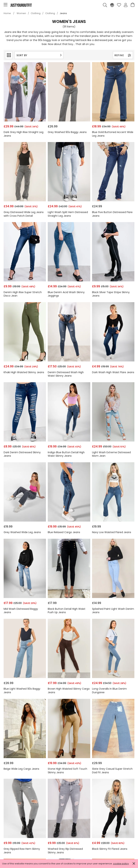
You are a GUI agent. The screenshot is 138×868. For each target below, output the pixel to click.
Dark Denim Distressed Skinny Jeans (22, 454)
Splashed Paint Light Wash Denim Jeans (113, 611)
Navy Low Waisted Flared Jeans (112, 532)
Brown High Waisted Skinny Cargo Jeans (69, 691)
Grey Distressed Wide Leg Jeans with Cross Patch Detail (24, 214)
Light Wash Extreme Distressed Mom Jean (111, 454)
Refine (123, 55)
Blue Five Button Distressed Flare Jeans (112, 214)
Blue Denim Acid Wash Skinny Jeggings (66, 294)
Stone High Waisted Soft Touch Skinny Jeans (67, 771)
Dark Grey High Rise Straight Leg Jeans (24, 134)
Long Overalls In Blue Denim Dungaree (109, 691)
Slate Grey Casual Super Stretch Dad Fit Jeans (112, 771)
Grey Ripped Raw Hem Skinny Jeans (22, 851)
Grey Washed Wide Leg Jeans (22, 532)
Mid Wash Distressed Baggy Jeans (21, 611)
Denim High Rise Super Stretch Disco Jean (23, 294)
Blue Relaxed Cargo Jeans (64, 532)
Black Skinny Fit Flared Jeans (110, 849)
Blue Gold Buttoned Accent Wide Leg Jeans (113, 134)
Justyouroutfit (21, 5)
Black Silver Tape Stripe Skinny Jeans (111, 294)
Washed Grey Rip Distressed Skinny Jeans (65, 851)
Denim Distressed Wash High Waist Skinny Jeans (66, 374)
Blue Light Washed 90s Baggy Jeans (22, 691)
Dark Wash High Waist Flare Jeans (113, 372)
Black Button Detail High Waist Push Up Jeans (67, 611)
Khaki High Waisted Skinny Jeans (24, 372)
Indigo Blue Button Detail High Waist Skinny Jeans (66, 454)
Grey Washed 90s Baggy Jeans (67, 132)
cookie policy (121, 864)
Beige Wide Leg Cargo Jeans (21, 769)
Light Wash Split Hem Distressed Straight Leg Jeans (68, 214)
